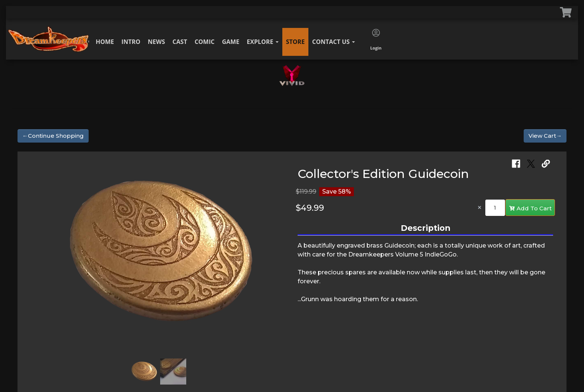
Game (231, 42)
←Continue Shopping (53, 136)
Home (105, 42)
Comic (204, 42)
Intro (131, 42)
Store (295, 42)
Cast (180, 42)
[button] (38, 256)
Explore (263, 42)
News (156, 42)
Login (376, 40)
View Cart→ (545, 136)
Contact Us (334, 42)
